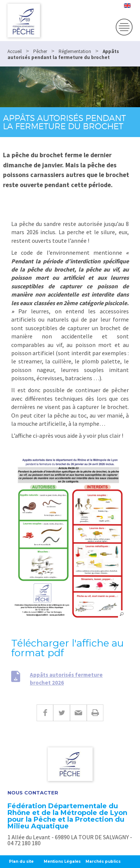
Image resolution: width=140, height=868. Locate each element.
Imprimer (95, 713)
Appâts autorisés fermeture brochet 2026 (66, 679)
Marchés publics (103, 861)
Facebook (45, 713)
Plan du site (21, 861)
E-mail (78, 713)
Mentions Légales (62, 861)
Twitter (61, 713)
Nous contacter (33, 793)
